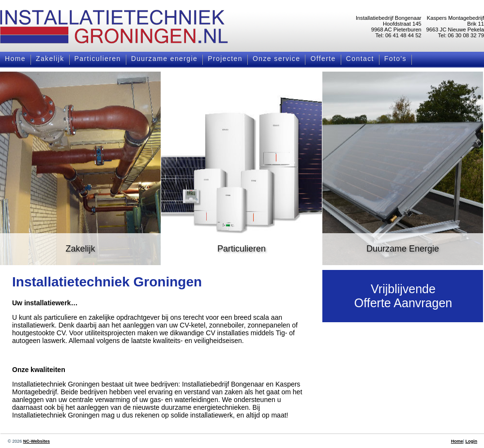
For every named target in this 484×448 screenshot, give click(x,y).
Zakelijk (50, 59)
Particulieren (98, 59)
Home (15, 59)
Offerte (323, 59)
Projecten (225, 59)
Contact (360, 59)
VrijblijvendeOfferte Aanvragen (403, 296)
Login (472, 441)
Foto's (395, 59)
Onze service (277, 59)
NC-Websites (37, 441)
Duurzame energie (165, 59)
